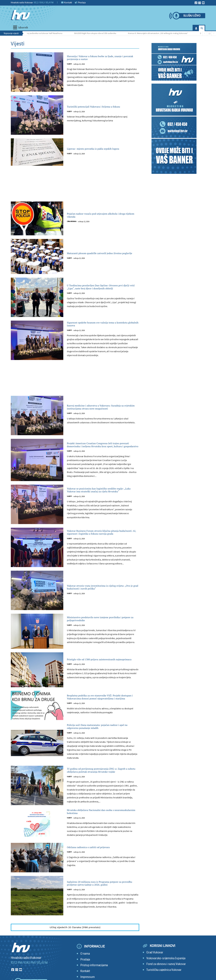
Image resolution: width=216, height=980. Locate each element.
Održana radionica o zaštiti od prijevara (98, 870)
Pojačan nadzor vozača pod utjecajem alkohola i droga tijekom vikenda (97, 215)
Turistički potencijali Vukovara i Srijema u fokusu (100, 107)
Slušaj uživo (192, 16)
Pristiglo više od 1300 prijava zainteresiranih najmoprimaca (103, 668)
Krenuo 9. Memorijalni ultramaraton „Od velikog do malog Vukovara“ (160, 33)
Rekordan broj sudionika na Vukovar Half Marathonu (42, 33)
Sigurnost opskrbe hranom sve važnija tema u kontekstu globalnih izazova (102, 325)
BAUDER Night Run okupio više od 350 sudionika (97, 33)
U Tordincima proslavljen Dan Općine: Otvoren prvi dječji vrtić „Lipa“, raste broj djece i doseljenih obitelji (100, 287)
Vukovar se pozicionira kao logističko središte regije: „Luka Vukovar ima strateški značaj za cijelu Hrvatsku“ (101, 494)
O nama (85, 977)
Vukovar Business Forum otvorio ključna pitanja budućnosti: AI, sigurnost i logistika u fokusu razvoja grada (103, 539)
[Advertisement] (75, 185)
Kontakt (67, 3)
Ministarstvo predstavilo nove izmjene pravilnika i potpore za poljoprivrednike (99, 628)
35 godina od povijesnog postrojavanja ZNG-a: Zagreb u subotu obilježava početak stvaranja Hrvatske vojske (102, 789)
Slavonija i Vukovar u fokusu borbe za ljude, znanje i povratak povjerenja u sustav (101, 58)
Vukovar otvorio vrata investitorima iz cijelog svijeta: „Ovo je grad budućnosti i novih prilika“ (103, 596)
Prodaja (80, 3)
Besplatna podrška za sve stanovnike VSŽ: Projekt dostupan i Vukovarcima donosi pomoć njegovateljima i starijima (100, 706)
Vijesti (69, 65)
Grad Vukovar (155, 975)
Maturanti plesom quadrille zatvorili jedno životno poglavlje (101, 253)
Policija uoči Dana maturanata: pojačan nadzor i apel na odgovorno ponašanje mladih (98, 739)
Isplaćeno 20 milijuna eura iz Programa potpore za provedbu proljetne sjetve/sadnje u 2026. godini (102, 906)
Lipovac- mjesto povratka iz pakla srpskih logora (100, 149)
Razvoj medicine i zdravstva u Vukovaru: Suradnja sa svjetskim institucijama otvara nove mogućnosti (101, 409)
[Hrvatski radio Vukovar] (20, 15)
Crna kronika (72, 223)
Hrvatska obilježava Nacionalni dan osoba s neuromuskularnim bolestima (101, 833)
